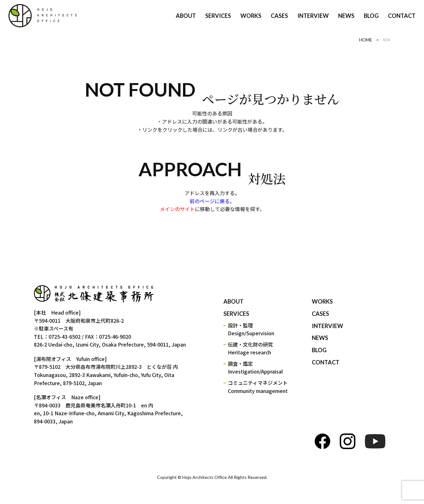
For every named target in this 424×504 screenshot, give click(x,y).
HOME (366, 40)
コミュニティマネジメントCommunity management (258, 387)
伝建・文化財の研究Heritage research (250, 348)
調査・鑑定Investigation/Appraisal (255, 368)
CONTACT (326, 362)
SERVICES (236, 314)
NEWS (320, 338)
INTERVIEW (327, 326)
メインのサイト (177, 209)
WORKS (322, 301)
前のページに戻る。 (212, 201)
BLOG (319, 350)
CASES (320, 314)
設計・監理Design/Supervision (251, 329)
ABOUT (233, 301)
